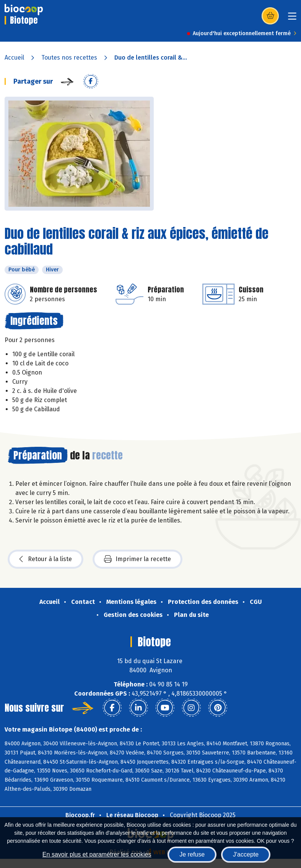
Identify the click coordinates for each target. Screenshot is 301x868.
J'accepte (246, 854)
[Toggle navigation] (292, 19)
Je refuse (192, 854)
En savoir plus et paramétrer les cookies (97, 854)
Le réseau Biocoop (132, 815)
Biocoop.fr (80, 815)
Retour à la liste (46, 559)
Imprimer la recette (137, 559)
